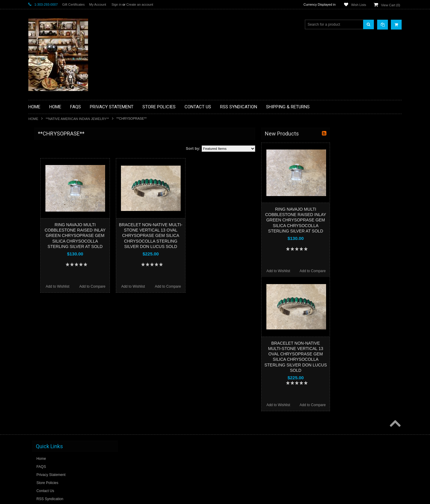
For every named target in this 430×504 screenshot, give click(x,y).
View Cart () (391, 5)
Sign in (116, 4)
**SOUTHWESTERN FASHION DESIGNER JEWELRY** (57, 302)
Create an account (140, 4)
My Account (97, 4)
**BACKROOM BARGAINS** (55, 147)
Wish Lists (359, 5)
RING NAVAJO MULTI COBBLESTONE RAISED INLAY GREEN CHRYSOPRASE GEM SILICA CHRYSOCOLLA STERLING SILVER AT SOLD (147, 236)
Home (33, 119)
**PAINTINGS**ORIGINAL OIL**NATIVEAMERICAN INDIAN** (60, 271)
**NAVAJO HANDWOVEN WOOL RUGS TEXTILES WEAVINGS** (64, 286)
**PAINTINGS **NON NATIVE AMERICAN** (56, 170)
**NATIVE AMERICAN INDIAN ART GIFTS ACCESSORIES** (60, 241)
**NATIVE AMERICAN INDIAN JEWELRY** (77, 119)
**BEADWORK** (45, 183)
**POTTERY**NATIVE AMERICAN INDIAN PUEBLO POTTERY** (59, 317)
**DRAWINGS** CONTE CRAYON (59, 208)
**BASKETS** (43, 158)
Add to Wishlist (129, 286)
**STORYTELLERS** (49, 329)
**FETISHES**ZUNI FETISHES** (58, 218)
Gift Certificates (73, 4)
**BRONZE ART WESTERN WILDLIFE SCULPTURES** (63, 195)
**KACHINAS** (44, 228)
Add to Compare (164, 286)
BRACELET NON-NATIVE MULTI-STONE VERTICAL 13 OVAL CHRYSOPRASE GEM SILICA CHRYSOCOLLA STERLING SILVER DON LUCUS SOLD (222, 236)
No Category (42, 339)
